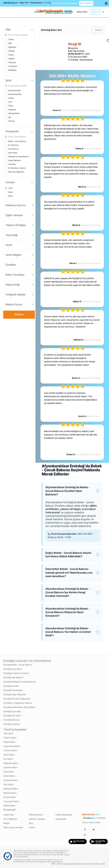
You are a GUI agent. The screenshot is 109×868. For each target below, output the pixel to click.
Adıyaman (12, 110)
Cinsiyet (10, 182)
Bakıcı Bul (24, 3)
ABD (10, 43)
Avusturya (12, 62)
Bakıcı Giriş (82, 12)
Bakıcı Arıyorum (54, 12)
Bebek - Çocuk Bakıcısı (17, 141)
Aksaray (11, 121)
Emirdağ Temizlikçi (12, 724)
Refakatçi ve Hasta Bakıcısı (19, 157)
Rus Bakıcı (8, 759)
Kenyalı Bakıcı (10, 797)
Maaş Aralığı (13, 285)
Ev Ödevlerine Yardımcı (17, 168)
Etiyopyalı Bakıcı (11, 789)
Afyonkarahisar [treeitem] (37, 3)
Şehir (9, 80)
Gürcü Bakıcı (9, 755)
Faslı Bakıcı (9, 784)
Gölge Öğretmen (15, 160)
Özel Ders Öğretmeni (16, 172)
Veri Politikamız (10, 819)
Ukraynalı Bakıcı (11, 780)
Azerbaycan (13, 66)
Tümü (10, 188)
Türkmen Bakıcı (10, 750)
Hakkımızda (9, 815)
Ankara (11, 98)
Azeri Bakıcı (9, 772)
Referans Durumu (16, 205)
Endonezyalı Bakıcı (12, 746)
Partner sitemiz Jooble (91, 822)
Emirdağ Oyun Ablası (13, 669)
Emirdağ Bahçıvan (11, 720)
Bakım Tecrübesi (15, 275)
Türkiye (11, 40)
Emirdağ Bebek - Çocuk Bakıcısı (18, 665)
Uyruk (9, 245)
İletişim (7, 823)
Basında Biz (61, 819)
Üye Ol (96, 12)
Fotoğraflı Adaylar (16, 295)
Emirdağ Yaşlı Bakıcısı (13, 678)
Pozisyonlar (12, 131)
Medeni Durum (14, 304)
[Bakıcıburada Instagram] (85, 835)
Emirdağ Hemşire (11, 686)
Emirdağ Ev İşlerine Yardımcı (16, 673)
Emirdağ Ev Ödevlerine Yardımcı (18, 703)
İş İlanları (38, 12)
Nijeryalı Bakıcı (10, 793)
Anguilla (11, 59)
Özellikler (11, 265)
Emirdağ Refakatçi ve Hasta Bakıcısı (20, 682)
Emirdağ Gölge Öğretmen (15, 695)
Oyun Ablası (13, 153)
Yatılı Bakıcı (9, 733)
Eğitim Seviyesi (14, 215)
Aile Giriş (69, 12)
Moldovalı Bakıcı (11, 763)
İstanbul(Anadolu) (15, 94)
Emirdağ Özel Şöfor (12, 716)
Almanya (12, 51)
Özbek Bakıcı (9, 776)
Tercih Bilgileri (13, 255)
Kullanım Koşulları (37, 819)
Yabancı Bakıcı (10, 738)
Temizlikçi (12, 164)
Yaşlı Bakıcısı (13, 149)
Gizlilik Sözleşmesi (64, 815)
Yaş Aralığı (12, 235)
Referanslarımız (36, 815)
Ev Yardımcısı (13, 145)
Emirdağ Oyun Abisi (12, 712)
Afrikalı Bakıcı (10, 806)
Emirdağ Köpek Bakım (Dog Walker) (19, 707)
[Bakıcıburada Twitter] (94, 829)
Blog (31, 823)
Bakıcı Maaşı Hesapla (13, 827)
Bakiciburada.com (11, 3)
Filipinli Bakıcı (10, 742)
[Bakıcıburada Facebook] (85, 829)
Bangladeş (12, 70)
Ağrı (10, 117)
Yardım (32, 827)
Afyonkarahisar (14, 113)
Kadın (10, 192)
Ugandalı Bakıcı (10, 767)
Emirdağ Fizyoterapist (13, 690)
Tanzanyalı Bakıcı (11, 801)
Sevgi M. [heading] (75, 44)
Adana (11, 106)
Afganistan (12, 47)
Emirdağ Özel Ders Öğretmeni (17, 699)
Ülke (8, 30)
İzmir (10, 102)
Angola (11, 55)
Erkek (10, 196)
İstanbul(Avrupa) (14, 90)
